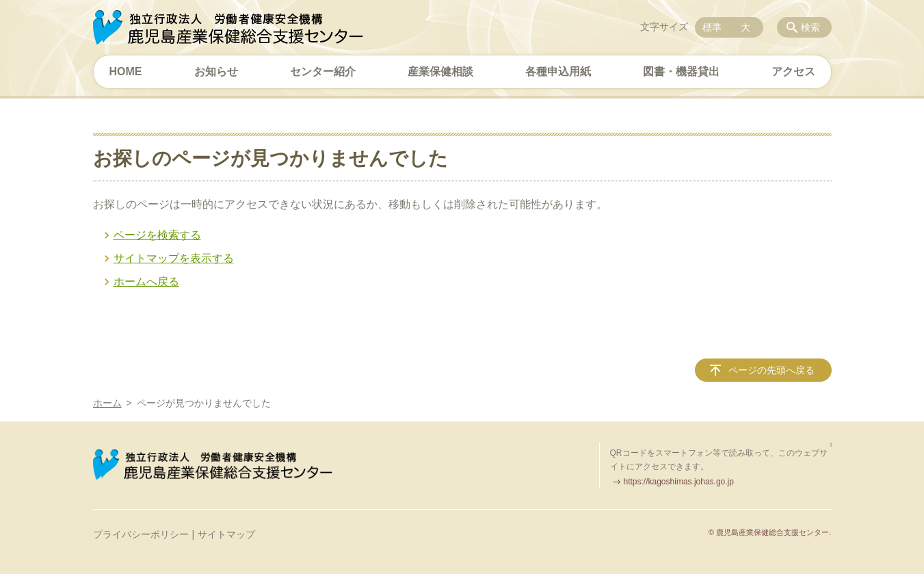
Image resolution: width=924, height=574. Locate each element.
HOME (126, 71)
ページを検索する (157, 235)
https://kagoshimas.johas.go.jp (679, 482)
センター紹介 (323, 71)
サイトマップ (226, 534)
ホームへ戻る (146, 282)
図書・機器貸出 (681, 71)
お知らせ (216, 71)
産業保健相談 (440, 71)
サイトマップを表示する (174, 258)
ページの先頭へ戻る (771, 370)
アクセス (793, 71)
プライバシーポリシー (141, 534)
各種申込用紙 (558, 71)
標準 (712, 27)
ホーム (107, 403)
